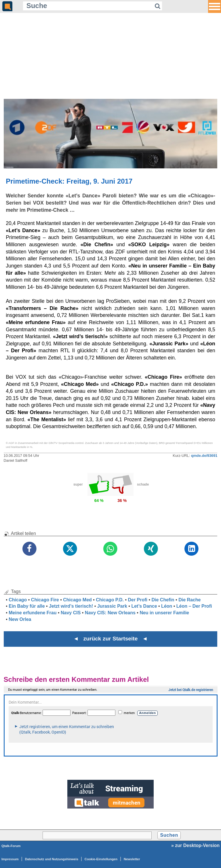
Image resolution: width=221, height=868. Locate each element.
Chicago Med (77, 600)
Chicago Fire (45, 600)
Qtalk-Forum (11, 846)
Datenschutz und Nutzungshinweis (52, 859)
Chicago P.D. (110, 600)
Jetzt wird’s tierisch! (71, 606)
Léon (167, 606)
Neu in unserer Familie (164, 613)
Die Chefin (163, 600)
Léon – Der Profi (194, 606)
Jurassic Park (112, 606)
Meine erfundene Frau (33, 613)
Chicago (18, 600)
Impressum (10, 859)
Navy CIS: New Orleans (110, 613)
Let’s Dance (144, 606)
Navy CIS (71, 613)
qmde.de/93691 (204, 456)
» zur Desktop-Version (195, 845)
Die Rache (189, 600)
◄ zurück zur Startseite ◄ (111, 639)
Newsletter (132, 859)
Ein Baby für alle (27, 606)
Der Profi (138, 600)
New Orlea (20, 619)
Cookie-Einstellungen (101, 859)
